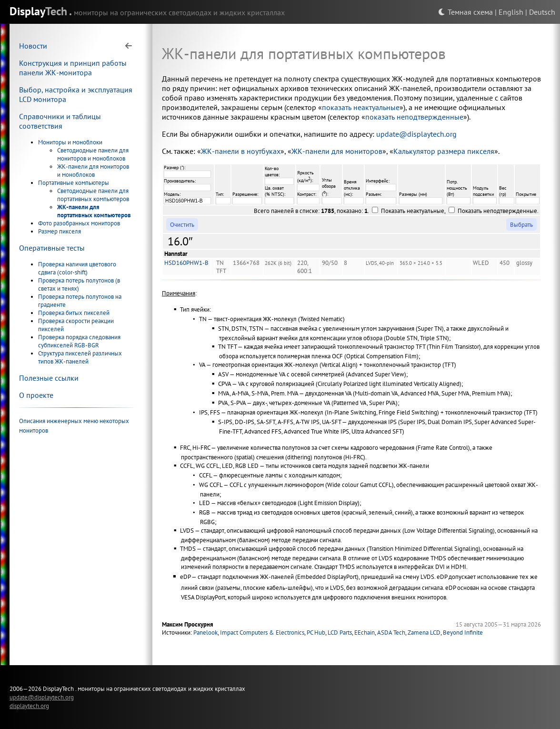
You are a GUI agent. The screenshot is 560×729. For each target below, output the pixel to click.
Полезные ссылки (49, 378)
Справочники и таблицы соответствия (60, 121)
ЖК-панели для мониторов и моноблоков (93, 171)
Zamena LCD (424, 633)
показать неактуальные (361, 107)
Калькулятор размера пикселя (444, 151)
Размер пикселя (60, 231)
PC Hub (316, 633)
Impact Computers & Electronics (262, 633)
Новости (33, 46)
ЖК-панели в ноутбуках (241, 151)
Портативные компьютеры (74, 183)
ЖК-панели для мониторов (337, 151)
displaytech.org (29, 706)
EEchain (365, 633)
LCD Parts (340, 633)
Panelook (205, 633)
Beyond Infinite (463, 633)
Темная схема (465, 12)
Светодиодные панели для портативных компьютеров (93, 195)
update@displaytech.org (416, 134)
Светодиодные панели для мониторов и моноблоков (93, 154)
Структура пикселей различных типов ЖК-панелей (80, 357)
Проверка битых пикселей (74, 313)
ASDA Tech (391, 633)
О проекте (36, 395)
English (511, 12)
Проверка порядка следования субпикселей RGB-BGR (79, 341)
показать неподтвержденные (414, 117)
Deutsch (542, 12)
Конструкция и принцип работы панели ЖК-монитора (73, 68)
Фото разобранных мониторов (79, 223)
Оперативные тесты (52, 248)
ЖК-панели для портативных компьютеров (94, 211)
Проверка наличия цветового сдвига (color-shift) (77, 268)
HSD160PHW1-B (186, 263)
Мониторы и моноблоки (70, 142)
